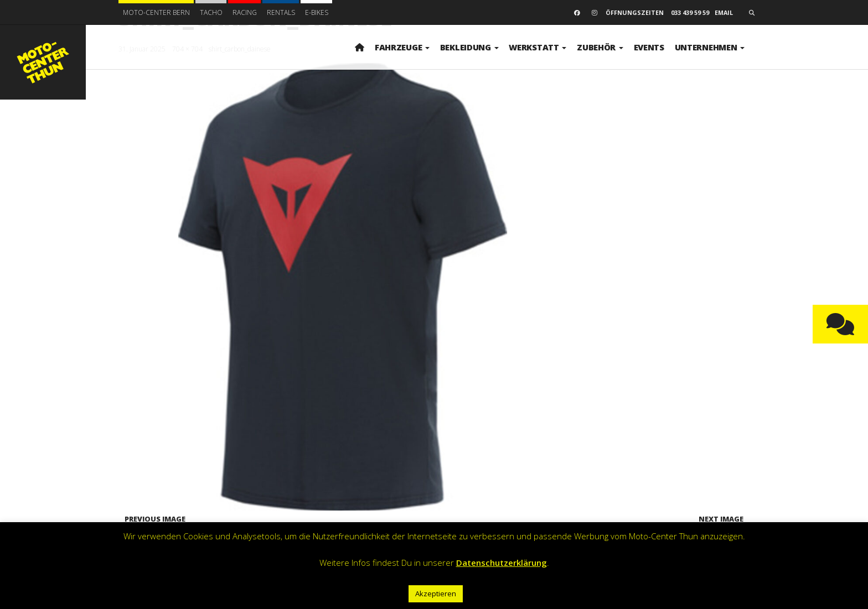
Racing (245, 12)
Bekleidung (469, 47)
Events (649, 47)
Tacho (211, 12)
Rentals (281, 12)
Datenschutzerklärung (502, 563)
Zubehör (600, 47)
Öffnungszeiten (635, 12)
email (724, 12)
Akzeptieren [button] (436, 594)
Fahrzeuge (402, 47)
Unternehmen (710, 47)
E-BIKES (317, 12)
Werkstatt (538, 47)
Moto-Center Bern (156, 12)
